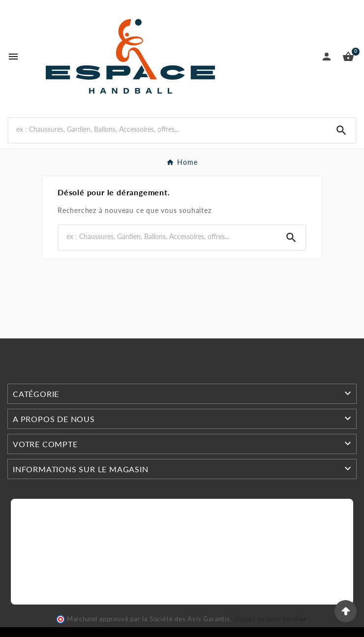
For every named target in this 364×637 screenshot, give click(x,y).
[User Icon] (327, 57)
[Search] (168, 129)
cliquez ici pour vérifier (270, 619)
